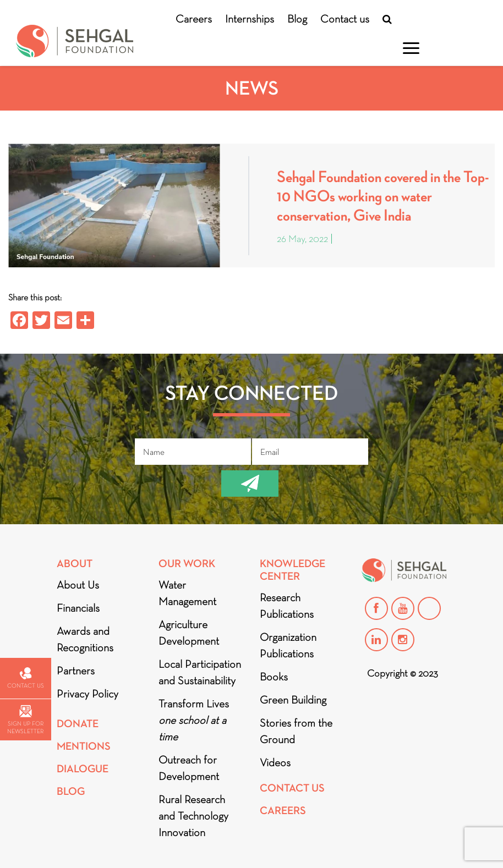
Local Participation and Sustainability (200, 672)
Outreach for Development (189, 768)
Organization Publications (288, 645)
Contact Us (292, 788)
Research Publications (287, 606)
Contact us (345, 19)
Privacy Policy (88, 694)
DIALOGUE (83, 769)
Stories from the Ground (296, 731)
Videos (275, 762)
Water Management (187, 593)
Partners (76, 671)
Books (274, 677)
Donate (78, 724)
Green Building (293, 700)
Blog (297, 19)
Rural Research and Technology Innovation (193, 816)
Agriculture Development (189, 633)
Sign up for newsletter (25, 720)
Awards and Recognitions (85, 639)
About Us (78, 585)
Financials (78, 608)
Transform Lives (194, 720)
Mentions (84, 746)
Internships (250, 19)
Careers (194, 19)
